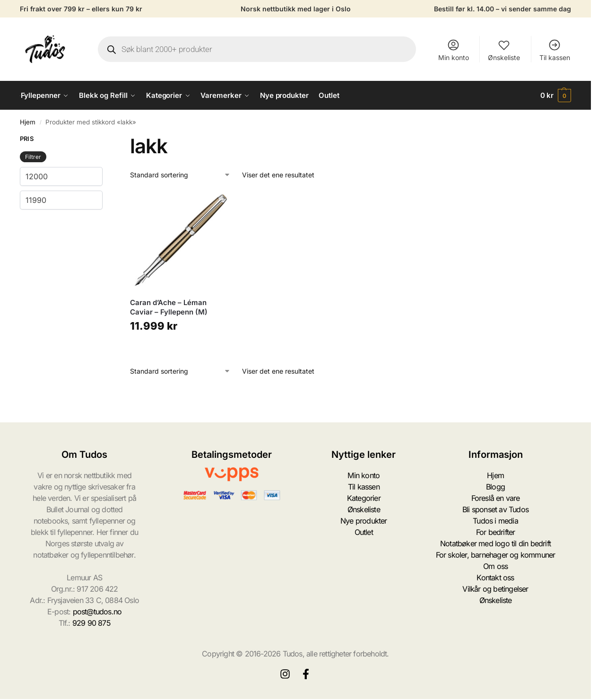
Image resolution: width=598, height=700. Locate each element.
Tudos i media (495, 521)
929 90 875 (91, 623)
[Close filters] (105, 140)
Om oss (495, 566)
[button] (556, 96)
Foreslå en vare (496, 498)
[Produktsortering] (180, 175)
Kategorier (364, 498)
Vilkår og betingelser (495, 589)
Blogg (495, 487)
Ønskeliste (504, 50)
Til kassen (555, 50)
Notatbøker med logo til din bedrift (495, 543)
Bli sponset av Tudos (495, 509)
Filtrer (33, 157)
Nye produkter (364, 521)
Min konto (454, 50)
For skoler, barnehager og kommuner (496, 555)
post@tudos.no (97, 612)
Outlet (364, 532)
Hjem (28, 122)
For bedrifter (496, 532)
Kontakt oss (495, 577)
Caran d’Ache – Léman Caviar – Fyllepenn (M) (169, 307)
